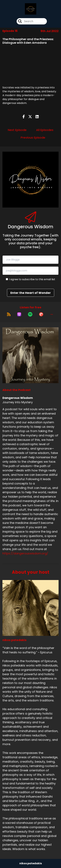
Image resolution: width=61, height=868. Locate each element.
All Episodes (45, 130)
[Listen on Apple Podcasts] (19, 314)
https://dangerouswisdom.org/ (25, 553)
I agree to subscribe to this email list (32, 279)
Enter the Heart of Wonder (31, 293)
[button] (52, 314)
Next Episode (17, 130)
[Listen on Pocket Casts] (41, 314)
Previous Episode (33, 138)
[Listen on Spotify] (30, 314)
